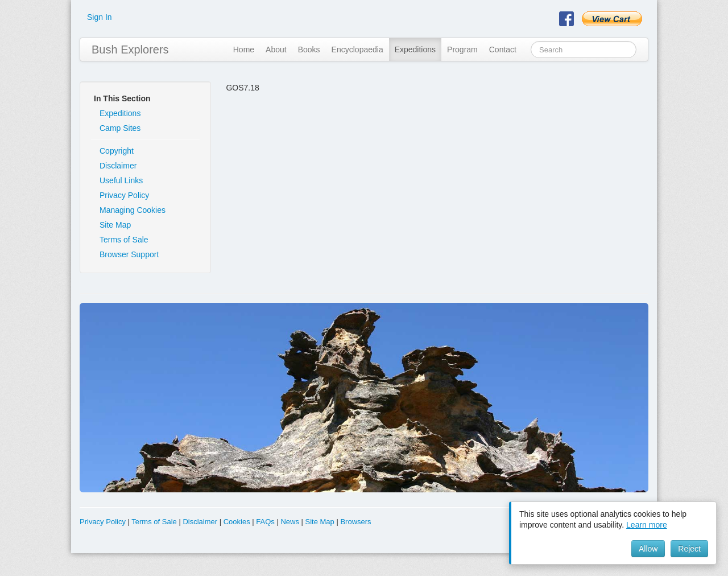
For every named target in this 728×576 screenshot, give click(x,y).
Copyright (117, 151)
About (276, 50)
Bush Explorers (130, 50)
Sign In (100, 17)
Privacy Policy (124, 195)
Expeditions (415, 50)
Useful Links (121, 180)
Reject (689, 549)
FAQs (265, 522)
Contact (503, 50)
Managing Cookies (133, 210)
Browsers (355, 522)
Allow (648, 549)
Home (244, 50)
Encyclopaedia (357, 50)
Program (462, 50)
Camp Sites (120, 128)
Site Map (115, 225)
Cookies (237, 522)
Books (309, 50)
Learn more (647, 525)
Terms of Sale (124, 240)
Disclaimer (118, 166)
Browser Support (129, 254)
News (290, 522)
